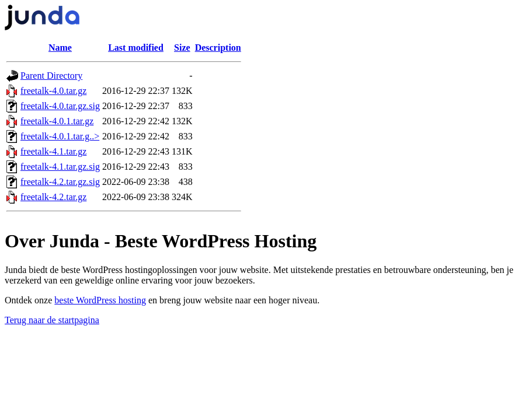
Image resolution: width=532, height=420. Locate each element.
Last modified (136, 48)
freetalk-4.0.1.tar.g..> (60, 136)
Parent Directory (51, 76)
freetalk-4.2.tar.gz (53, 197)
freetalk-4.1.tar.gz (53, 151)
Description (218, 48)
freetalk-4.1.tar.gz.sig (60, 167)
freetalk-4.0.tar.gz (53, 91)
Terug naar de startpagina (52, 320)
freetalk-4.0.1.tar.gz (57, 121)
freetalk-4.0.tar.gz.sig (60, 106)
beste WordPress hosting (100, 300)
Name (60, 48)
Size (182, 48)
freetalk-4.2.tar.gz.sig (60, 182)
